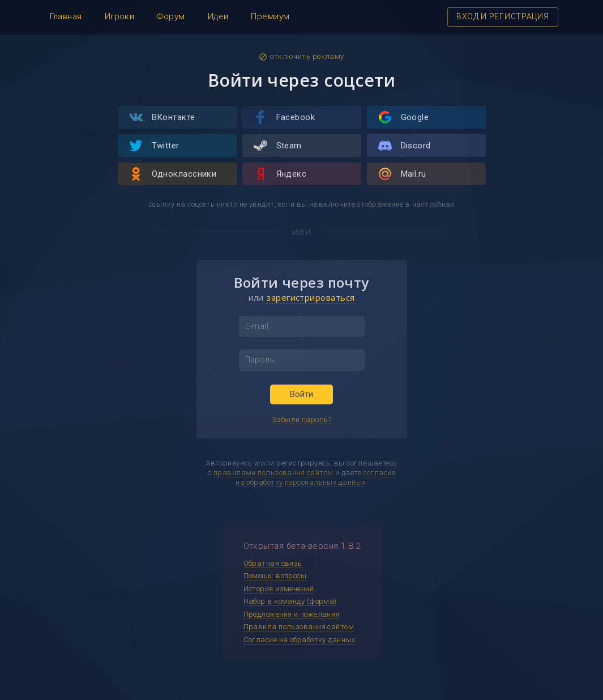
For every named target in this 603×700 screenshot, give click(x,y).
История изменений (279, 589)
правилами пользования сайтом (273, 473)
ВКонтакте (162, 117)
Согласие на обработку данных (300, 640)
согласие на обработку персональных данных (315, 477)
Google (404, 117)
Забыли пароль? (301, 419)
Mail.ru (402, 174)
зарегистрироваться (310, 297)
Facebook (285, 117)
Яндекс (280, 174)
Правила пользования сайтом (299, 627)
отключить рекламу (301, 57)
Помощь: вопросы (275, 576)
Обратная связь (273, 563)
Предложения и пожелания (292, 614)
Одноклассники (173, 174)
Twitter (154, 146)
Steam (278, 146)
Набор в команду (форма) (290, 601)
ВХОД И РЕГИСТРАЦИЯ (503, 16)
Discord (405, 146)
